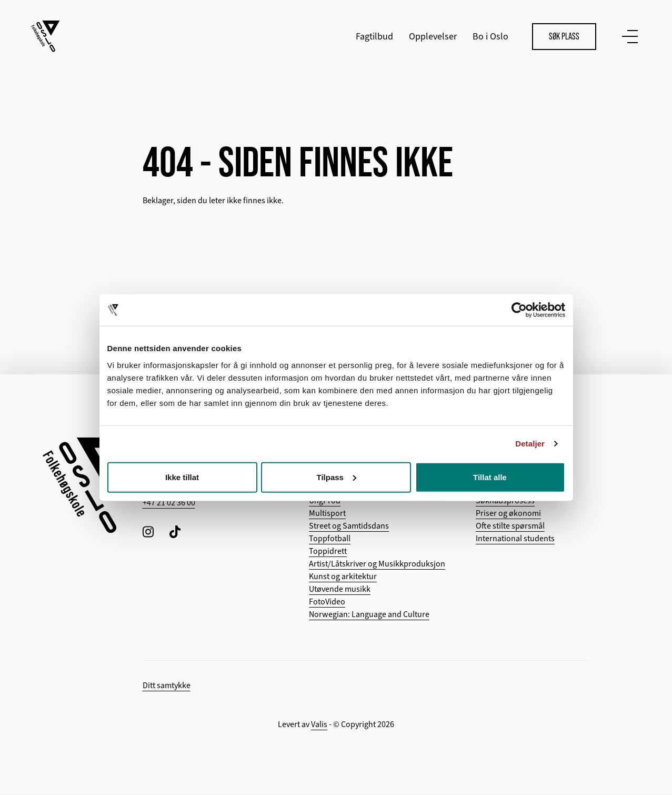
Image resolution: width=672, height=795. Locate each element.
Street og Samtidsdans (349, 527)
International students (515, 540)
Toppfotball (330, 540)
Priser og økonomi (508, 514)
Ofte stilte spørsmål (510, 527)
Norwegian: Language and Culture (369, 615)
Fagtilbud (374, 37)
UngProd (325, 502)
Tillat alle (490, 477)
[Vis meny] (627, 37)
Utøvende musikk (340, 590)
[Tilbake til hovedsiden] (46, 37)
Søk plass (564, 37)
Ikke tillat (182, 477)
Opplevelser (432, 37)
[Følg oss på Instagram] (148, 533)
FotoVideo (327, 603)
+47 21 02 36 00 (169, 504)
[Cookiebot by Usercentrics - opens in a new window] (519, 310)
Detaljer (530, 444)
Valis (319, 726)
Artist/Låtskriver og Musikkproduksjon (377, 565)
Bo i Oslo (490, 37)
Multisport (327, 514)
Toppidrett (328, 552)
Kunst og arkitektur (343, 578)
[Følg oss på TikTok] (175, 533)
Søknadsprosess (505, 502)
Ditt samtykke (167, 687)
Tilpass (337, 477)
